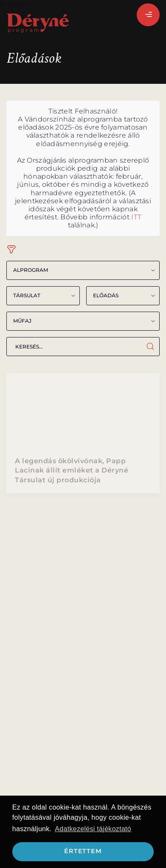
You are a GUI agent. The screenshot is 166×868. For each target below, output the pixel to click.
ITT (136, 217)
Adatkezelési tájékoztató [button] (93, 829)
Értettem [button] (83, 851)
